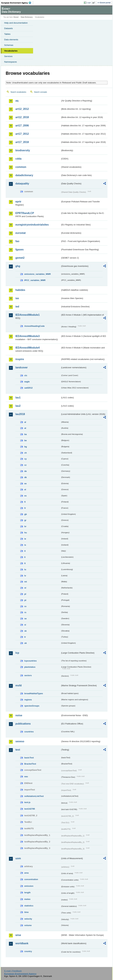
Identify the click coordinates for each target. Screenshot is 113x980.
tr (25, 637)
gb (26, 514)
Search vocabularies (18, 92)
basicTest (29, 758)
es (25, 496)
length (27, 892)
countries (29, 732)
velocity (28, 919)
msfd (18, 685)
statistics (29, 906)
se (25, 619)
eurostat (21, 233)
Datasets (9, 28)
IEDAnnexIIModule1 (27, 315)
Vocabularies (11, 51)
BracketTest (30, 764)
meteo (27, 899)
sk (25, 631)
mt (26, 582)
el (25, 490)
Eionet (16, 17)
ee (25, 484)
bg (26, 447)
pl (25, 594)
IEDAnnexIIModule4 (27, 348)
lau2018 (20, 414)
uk (26, 643)
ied (17, 307)
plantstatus (30, 667)
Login (89, 3)
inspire (20, 359)
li (25, 557)
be (26, 440)
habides (20, 290)
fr (25, 508)
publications (23, 724)
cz (25, 465)
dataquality (22, 184)
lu (25, 569)
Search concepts (40, 92)
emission (29, 886)
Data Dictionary (27, 17)
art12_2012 (22, 109)
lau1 (18, 398)
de (26, 471)
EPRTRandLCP (25, 213)
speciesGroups (32, 706)
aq (17, 101)
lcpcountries (30, 661)
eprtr (18, 202)
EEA (17, 3)
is (25, 545)
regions (28, 700)
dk (26, 477)
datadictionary (24, 175)
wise (18, 935)
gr (25, 520)
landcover (22, 367)
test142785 (30, 809)
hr (25, 526)
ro (25, 606)
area (26, 873)
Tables (7, 34)
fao (17, 241)
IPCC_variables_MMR (35, 280)
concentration (31, 879)
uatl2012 (28, 388)
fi (25, 502)
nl (25, 588)
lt (25, 563)
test (18, 750)
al (25, 422)
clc (26, 375)
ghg (18, 266)
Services (8, 56)
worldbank (22, 943)
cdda (18, 159)
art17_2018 (22, 142)
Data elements (11, 40)
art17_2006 (22, 126)
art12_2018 (22, 117)
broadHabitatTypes (34, 693)
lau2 (18, 406)
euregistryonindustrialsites (32, 225)
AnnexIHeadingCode (34, 326)
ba (26, 434)
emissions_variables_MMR (38, 274)
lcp (17, 653)
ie (25, 539)
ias (17, 298)
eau (26, 776)
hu (26, 533)
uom (18, 858)
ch (26, 453)
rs (25, 612)
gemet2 (20, 258)
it (25, 551)
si (25, 625)
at (25, 428)
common (21, 167)
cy (25, 459)
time (26, 912)
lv (25, 576)
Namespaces (11, 62)
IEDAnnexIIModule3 (27, 336)
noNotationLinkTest (34, 796)
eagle (27, 382)
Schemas (9, 45)
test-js (27, 802)
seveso (20, 741)
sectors (28, 675)
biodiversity (23, 150)
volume (28, 925)
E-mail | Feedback (13, 971)
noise (19, 715)
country (28, 951)
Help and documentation (16, 23)
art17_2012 (22, 134)
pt (25, 600)
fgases (20, 250)
